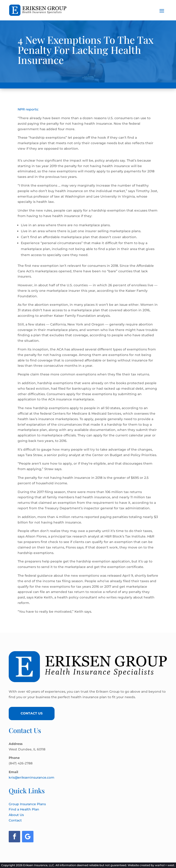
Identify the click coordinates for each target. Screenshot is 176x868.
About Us (16, 815)
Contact (15, 820)
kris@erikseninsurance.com (32, 777)
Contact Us (32, 713)
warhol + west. (165, 865)
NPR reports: (28, 109)
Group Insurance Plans (27, 804)
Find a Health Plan (24, 809)
